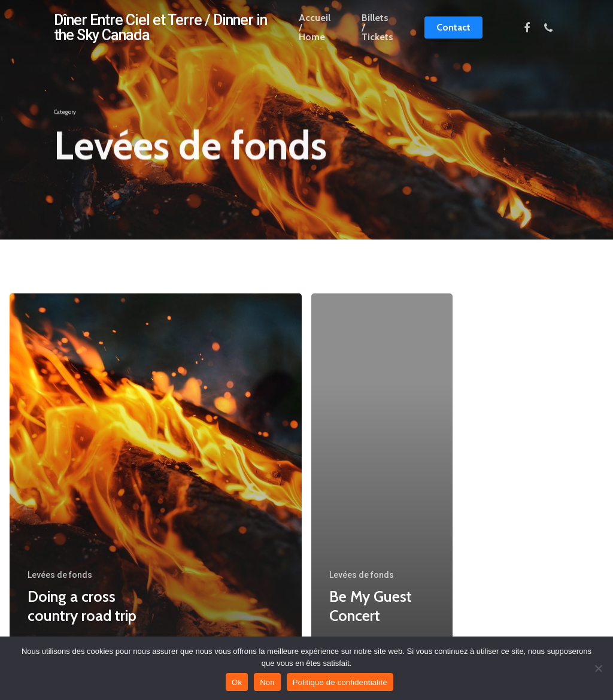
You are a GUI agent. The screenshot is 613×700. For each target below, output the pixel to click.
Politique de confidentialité (340, 682)
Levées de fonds (60, 575)
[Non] (598, 668)
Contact (453, 35)
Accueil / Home (315, 35)
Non (267, 682)
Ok (237, 682)
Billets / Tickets (377, 35)
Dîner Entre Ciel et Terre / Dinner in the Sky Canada (160, 35)
